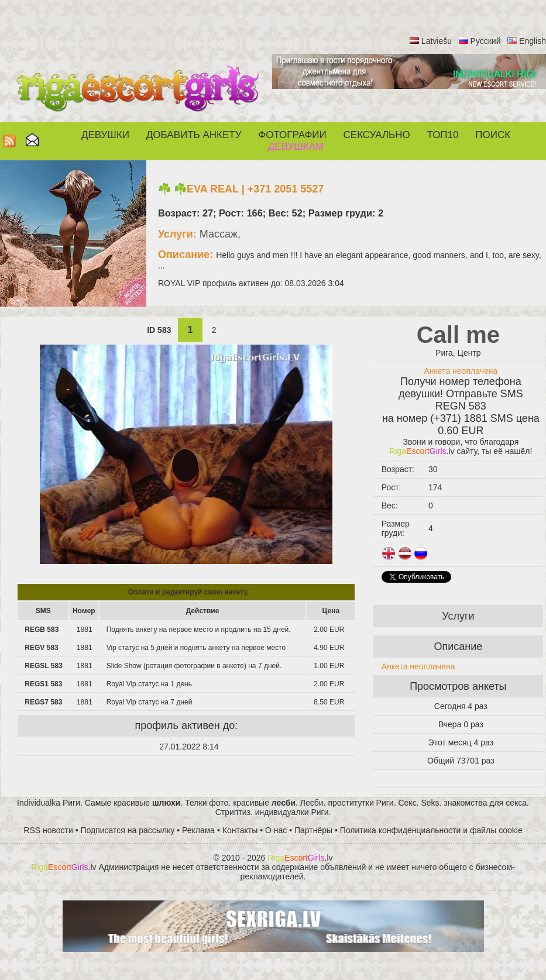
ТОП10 (443, 135)
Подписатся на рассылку (128, 830)
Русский (486, 41)
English (533, 41)
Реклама (198, 830)
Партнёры (313, 830)
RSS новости (48, 830)
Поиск (493, 135)
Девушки (105, 135)
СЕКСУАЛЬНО (377, 135)
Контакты (240, 830)
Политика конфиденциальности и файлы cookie (431, 830)
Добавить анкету (194, 135)
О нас (276, 830)
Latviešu (437, 41)
